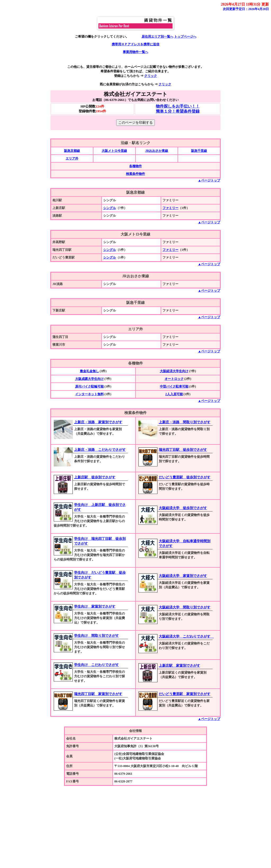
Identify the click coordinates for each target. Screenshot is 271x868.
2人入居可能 (174, 394)
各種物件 (135, 166)
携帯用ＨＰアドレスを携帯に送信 (135, 44)
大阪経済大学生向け (174, 371)
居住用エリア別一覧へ (157, 37)
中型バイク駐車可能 (174, 386)
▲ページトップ (209, 180)
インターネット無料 (89, 394)
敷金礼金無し (89, 371)
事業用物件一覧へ (135, 52)
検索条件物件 (135, 174)
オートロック (174, 379)
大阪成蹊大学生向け (89, 379)
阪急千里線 (199, 151)
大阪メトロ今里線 (114, 151)
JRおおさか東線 (157, 151)
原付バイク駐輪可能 (89, 386)
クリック (151, 76)
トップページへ (185, 37)
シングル (110, 208)
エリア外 (72, 158)
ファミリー (170, 208)
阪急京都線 (72, 151)
